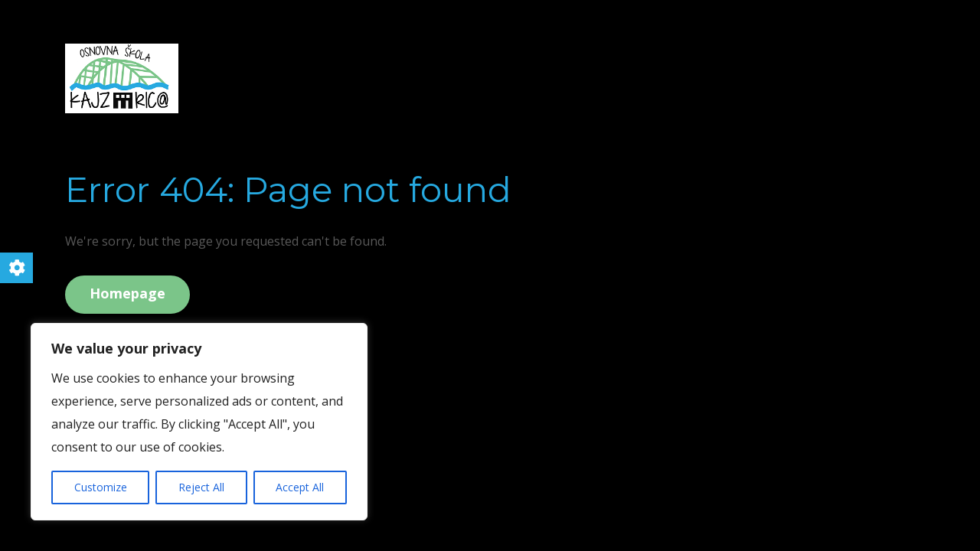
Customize (101, 487)
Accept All (300, 487)
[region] (199, 422)
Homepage (127, 293)
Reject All (201, 487)
